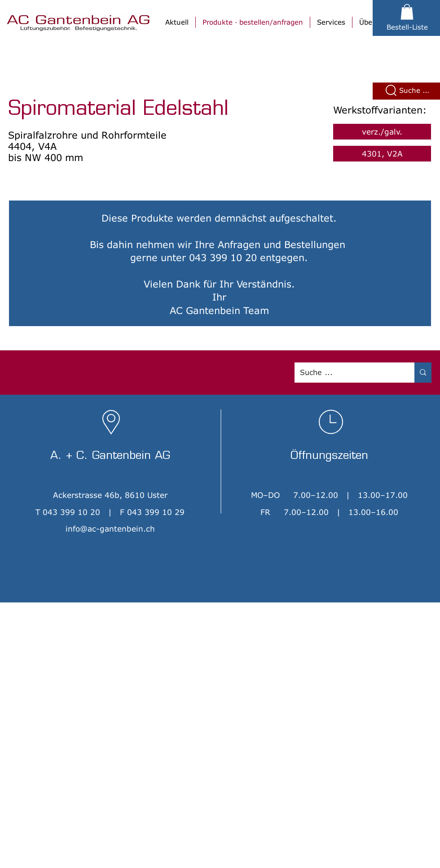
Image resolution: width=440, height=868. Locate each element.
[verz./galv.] (382, 132)
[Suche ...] (348, 373)
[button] (407, 12)
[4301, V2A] (382, 154)
